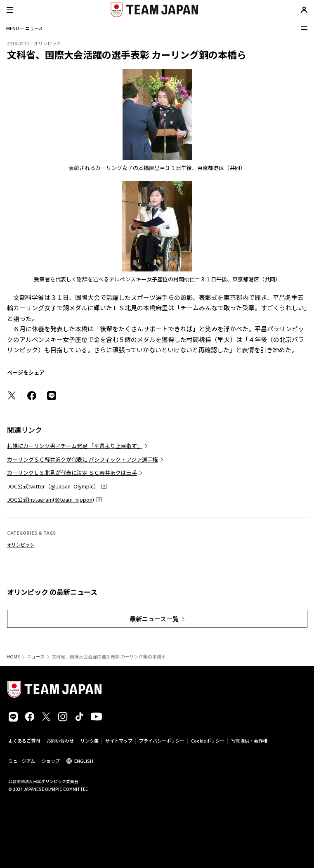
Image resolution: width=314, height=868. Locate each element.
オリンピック (21, 545)
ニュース (36, 657)
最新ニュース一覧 (154, 619)
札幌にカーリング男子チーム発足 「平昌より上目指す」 (75, 446)
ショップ (51, 761)
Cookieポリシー (208, 741)
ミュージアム (22, 761)
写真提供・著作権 (249, 741)
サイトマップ (119, 741)
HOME (13, 657)
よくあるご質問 (24, 741)
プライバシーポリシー (162, 741)
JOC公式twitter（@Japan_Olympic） (53, 486)
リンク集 (90, 741)
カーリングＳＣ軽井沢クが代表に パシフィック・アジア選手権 (83, 459)
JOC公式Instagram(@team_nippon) (51, 499)
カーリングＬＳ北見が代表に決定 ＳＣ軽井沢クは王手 (72, 473)
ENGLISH (84, 761)
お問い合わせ (60, 741)
